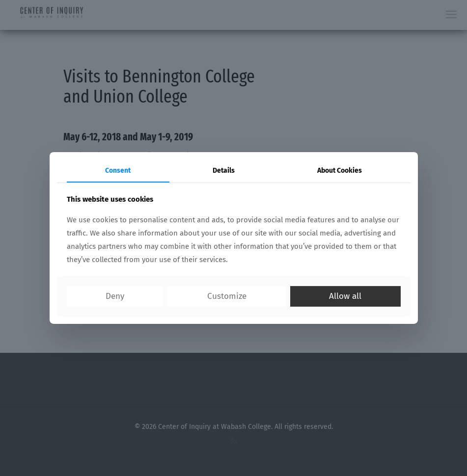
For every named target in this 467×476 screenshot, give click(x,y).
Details (224, 171)
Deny (115, 296)
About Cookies (340, 171)
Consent (118, 171)
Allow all (345, 296)
